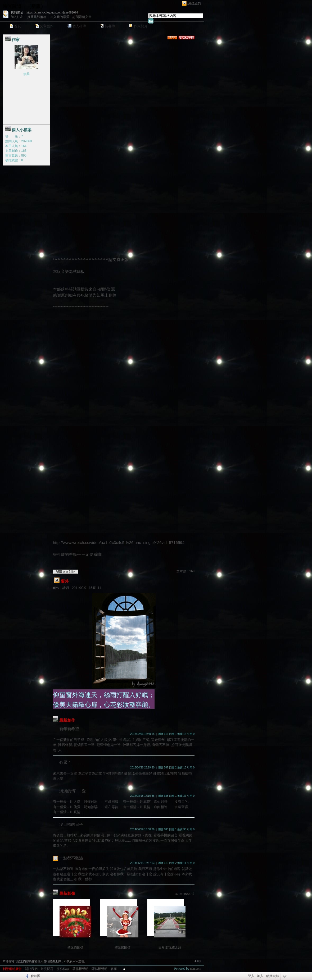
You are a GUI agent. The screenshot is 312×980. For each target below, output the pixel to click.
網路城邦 (194, 4)
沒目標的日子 (71, 824)
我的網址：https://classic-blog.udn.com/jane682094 (44, 12)
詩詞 (66, 588)
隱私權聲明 (100, 969)
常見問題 (47, 969)
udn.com (196, 969)
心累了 (65, 762)
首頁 (17, 26)
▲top (198, 961)
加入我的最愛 (60, 17)
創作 (56, 588)
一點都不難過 (71, 858)
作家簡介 (141, 26)
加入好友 (17, 17)
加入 (260, 976)
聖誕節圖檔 (75, 947)
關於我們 (31, 969)
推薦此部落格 (37, 17)
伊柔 (26, 74)
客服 (114, 969)
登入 (251, 976)
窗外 (65, 581)
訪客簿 (110, 26)
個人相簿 (79, 26)
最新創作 (67, 720)
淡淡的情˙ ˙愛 (73, 791)
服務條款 (63, 969)
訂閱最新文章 (82, 17)
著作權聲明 (80, 969)
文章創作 (47, 26)
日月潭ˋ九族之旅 (170, 947)
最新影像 (67, 893)
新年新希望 (69, 729)
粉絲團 (35, 976)
